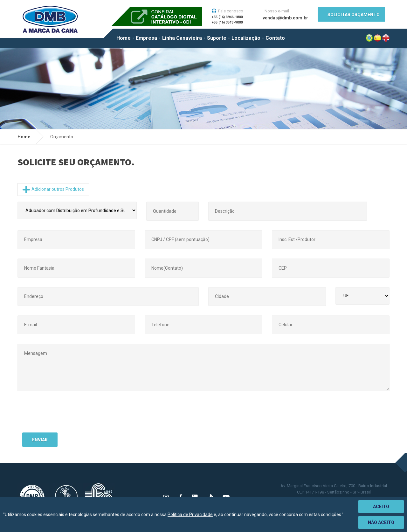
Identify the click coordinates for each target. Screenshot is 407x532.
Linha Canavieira (182, 38)
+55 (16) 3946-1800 (227, 17)
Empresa (146, 38)
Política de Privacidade (190, 515)
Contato (275, 38)
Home (124, 38)
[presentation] (71, 415)
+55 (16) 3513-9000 (227, 22)
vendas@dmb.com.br (285, 18)
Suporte (217, 38)
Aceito (381, 507)
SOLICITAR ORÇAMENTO (354, 15)
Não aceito (381, 522)
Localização (246, 38)
